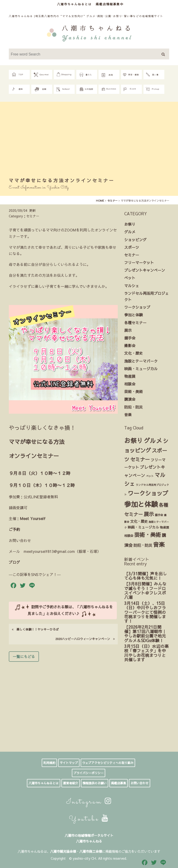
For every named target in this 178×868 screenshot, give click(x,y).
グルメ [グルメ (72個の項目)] (153, 440)
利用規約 (49, 763)
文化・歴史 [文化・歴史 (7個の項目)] (139, 521)
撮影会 (130, 345)
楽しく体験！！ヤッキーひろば (35, 629)
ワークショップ (137, 307)
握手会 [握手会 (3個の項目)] (159, 515)
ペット (130, 278)
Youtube (89, 819)
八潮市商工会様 (91, 851)
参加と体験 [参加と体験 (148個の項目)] (141, 504)
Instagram (89, 802)
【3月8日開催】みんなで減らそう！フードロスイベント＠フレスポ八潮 (145, 590)
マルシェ (132, 286)
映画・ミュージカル (141, 369)
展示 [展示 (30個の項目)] (149, 514)
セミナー (132, 255)
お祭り (130, 224)
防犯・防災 (133, 407)
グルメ (130, 232)
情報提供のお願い (95, 783)
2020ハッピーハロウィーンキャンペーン (85, 639)
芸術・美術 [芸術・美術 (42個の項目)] (148, 535)
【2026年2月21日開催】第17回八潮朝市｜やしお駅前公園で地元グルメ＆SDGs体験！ (145, 634)
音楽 (128, 415)
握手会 (130, 338)
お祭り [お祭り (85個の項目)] (134, 440)
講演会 (130, 399)
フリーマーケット (139, 262)
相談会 (130, 384)
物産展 (130, 376)
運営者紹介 (71, 783)
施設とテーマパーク (141, 361)
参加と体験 (133, 315)
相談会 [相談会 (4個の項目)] (129, 536)
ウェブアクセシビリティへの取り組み (108, 763)
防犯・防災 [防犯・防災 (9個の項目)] (143, 545)
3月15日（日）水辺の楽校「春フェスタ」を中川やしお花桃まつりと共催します (146, 653)
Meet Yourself (33, 518)
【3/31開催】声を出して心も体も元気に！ (146, 576)
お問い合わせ (140, 783)
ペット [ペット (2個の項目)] (150, 476)
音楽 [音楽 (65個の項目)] (159, 544)
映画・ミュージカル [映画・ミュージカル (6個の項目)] (143, 527)
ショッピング (135, 240)
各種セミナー (135, 323)
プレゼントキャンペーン (145, 270)
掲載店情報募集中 (110, 4)
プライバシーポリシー (89, 773)
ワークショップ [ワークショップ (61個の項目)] (148, 493)
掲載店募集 (119, 783)
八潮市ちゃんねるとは (74, 4)
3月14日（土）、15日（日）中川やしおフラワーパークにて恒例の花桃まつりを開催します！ (145, 612)
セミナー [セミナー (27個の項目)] (140, 459)
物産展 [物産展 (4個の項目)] (164, 527)
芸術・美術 (133, 391)
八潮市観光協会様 (63, 851)
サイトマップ (69, 763)
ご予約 (14, 529)
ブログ (14, 562)
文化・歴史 (133, 353)
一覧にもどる (24, 656)
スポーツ (132, 247)
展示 (128, 330)
